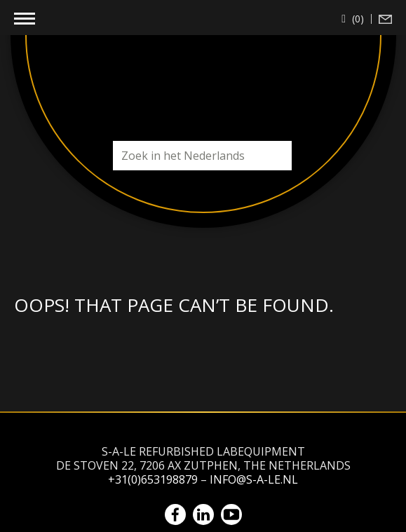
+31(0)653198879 (153, 479)
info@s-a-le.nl (254, 479)
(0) (357, 19)
